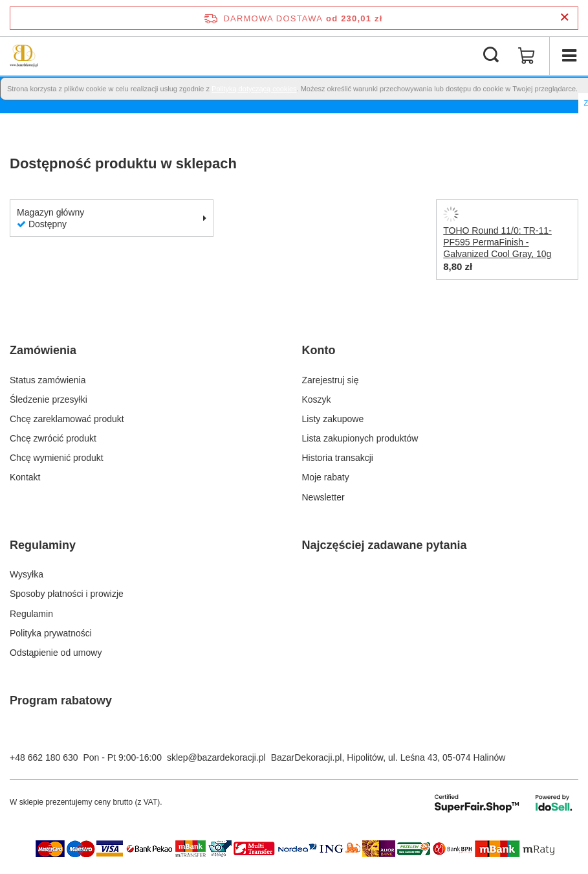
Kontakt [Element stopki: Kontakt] (25, 477)
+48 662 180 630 (44, 757)
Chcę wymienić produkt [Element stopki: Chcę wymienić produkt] (57, 458)
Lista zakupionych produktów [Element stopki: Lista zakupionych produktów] (360, 438)
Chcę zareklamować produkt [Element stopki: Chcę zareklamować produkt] (67, 419)
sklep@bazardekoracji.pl (216, 757)
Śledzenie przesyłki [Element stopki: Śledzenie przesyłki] (49, 399)
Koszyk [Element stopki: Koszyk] (317, 399)
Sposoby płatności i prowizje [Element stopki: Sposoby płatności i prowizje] (67, 594)
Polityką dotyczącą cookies (254, 89)
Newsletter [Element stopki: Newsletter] (323, 497)
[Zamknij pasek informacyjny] (564, 18)
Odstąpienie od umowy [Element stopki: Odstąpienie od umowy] (56, 653)
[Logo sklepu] (24, 56)
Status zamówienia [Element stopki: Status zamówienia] (48, 380)
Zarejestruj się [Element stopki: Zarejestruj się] (331, 380)
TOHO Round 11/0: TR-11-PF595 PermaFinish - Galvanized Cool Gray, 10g (497, 242)
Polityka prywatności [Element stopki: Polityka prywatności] (51, 633)
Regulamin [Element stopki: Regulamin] (31, 614)
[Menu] (569, 56)
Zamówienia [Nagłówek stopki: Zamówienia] (43, 350)
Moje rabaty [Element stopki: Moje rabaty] (326, 477)
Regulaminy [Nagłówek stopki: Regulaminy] (43, 545)
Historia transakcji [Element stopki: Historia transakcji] (338, 458)
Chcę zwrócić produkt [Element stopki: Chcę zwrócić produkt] (53, 438)
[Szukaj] (491, 56)
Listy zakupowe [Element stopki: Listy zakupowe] (333, 419)
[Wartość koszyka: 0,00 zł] (527, 56)
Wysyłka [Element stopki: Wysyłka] (27, 574)
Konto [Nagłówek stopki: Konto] (319, 350)
